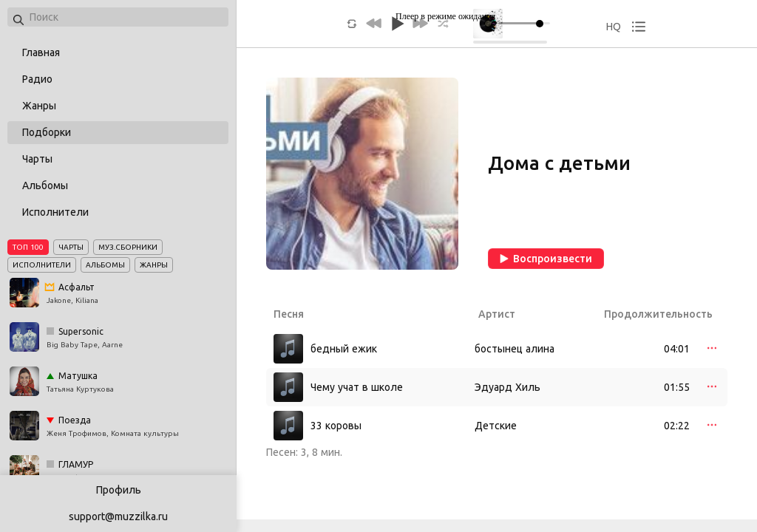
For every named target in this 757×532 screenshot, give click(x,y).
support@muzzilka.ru (118, 516)
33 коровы (336, 426)
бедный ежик (344, 349)
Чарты (37, 159)
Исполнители (55, 212)
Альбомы (45, 185)
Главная (41, 52)
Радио (37, 79)
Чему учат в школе (357, 387)
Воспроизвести (546, 259)
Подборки (47, 132)
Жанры (39, 106)
